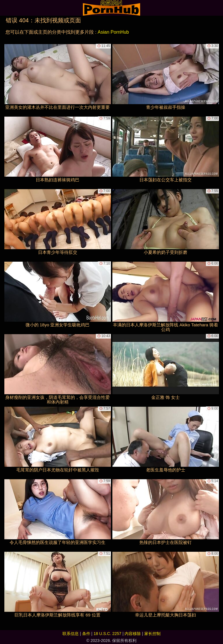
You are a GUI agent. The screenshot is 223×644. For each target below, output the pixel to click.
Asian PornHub (113, 32)
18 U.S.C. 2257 (107, 634)
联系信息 (71, 634)
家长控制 (152, 634)
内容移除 (133, 634)
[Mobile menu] (5, 8)
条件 (86, 634)
